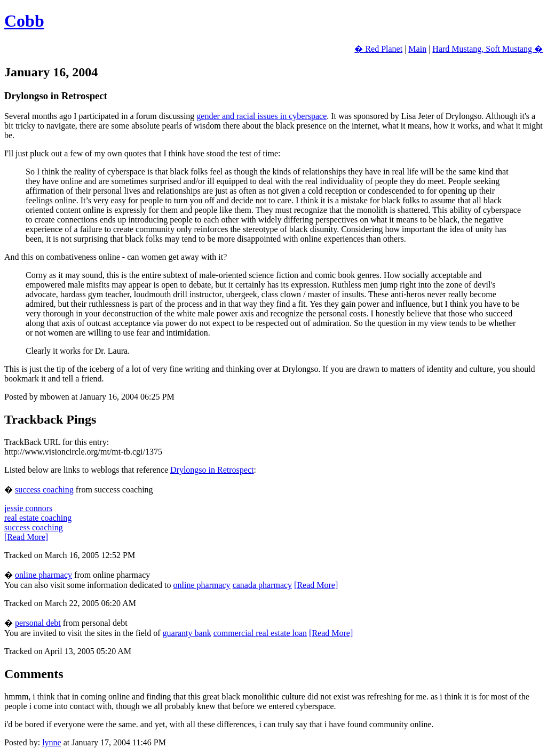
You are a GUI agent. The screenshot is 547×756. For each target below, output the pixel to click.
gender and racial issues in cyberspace (261, 116)
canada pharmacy (262, 585)
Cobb (24, 21)
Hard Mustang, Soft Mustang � (487, 49)
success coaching (44, 490)
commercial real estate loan (260, 633)
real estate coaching (38, 518)
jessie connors (28, 508)
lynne (52, 742)
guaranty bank (187, 633)
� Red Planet (378, 49)
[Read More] (26, 537)
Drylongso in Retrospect (212, 470)
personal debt (38, 623)
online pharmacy (43, 575)
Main (417, 49)
